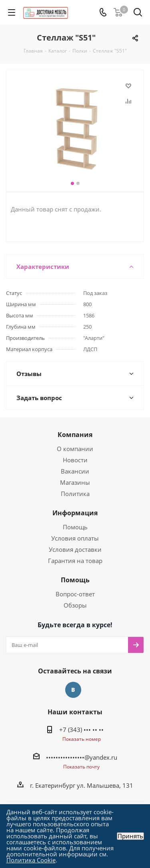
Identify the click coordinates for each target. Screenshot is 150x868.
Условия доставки (75, 549)
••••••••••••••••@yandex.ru (82, 757)
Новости (75, 460)
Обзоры (75, 605)
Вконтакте (73, 690)
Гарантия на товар (75, 561)
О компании (75, 449)
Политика (75, 494)
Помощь (75, 527)
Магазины (75, 482)
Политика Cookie (31, 860)
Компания (75, 435)
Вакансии (75, 471)
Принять (130, 836)
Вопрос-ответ (75, 594)
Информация (75, 513)
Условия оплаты (75, 538)
